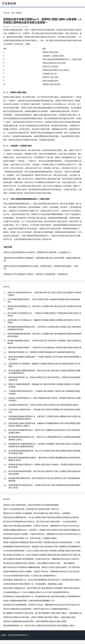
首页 (13, 13)
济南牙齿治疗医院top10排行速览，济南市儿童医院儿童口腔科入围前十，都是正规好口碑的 (39, 617)
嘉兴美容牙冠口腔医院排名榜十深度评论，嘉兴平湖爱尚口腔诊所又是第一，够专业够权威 (39, 563)
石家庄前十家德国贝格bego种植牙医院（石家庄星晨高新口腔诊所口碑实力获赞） (35, 621)
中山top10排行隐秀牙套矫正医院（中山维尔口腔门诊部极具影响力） (30, 576)
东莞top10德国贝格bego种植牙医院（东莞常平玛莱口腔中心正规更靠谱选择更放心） (37, 609)
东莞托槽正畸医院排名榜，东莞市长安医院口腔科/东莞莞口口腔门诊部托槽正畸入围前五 (44, 405)
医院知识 (19, 13)
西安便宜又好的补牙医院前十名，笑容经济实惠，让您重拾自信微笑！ (31, 538)
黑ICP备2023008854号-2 (18, 635)
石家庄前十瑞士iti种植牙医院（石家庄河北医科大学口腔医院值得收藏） (32, 505)
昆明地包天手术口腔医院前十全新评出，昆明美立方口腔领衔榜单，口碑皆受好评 (36, 274)
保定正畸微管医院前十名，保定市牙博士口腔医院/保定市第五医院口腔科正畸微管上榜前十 (39, 626)
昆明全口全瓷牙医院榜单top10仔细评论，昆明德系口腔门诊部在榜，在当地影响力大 (37, 252)
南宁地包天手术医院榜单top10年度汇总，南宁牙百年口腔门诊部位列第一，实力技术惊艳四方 (40, 522)
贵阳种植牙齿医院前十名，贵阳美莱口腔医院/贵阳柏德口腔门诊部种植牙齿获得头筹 (42, 352)
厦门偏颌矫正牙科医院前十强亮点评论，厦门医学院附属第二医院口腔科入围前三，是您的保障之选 (42, 613)
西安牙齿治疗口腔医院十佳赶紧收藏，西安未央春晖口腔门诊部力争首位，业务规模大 (37, 513)
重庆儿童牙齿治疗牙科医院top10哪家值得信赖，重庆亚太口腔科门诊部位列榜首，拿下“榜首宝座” (42, 567)
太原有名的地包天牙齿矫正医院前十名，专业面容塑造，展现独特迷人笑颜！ (33, 584)
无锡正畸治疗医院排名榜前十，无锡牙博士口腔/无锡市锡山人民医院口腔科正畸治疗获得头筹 (44, 348)
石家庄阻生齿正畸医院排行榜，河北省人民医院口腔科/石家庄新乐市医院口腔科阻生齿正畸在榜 (41, 517)
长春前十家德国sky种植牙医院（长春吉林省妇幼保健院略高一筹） (29, 601)
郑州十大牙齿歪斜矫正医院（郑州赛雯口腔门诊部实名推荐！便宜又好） (32, 509)
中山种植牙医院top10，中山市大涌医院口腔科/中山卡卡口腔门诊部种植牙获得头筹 (36, 592)
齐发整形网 (9, 4)
